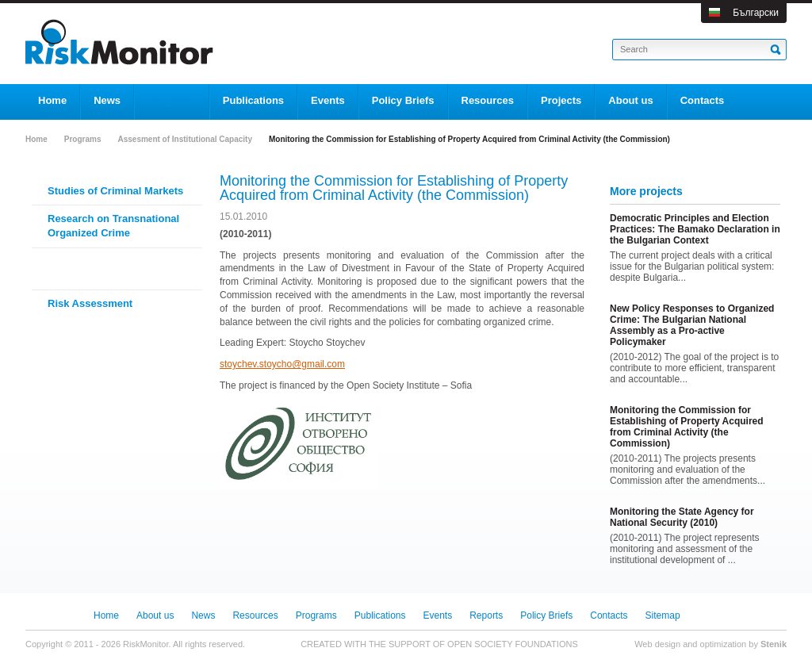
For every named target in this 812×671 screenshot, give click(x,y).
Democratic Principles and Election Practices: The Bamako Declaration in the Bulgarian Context (695, 229)
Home (36, 139)
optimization (724, 644)
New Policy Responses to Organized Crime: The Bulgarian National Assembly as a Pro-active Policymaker (692, 325)
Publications (380, 615)
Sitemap (663, 615)
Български (756, 13)
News (203, 615)
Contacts (609, 615)
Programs (83, 139)
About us (155, 615)
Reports (486, 615)
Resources (255, 615)
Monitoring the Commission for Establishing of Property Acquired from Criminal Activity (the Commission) (687, 427)
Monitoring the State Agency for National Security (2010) (682, 517)
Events (438, 615)
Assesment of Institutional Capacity (184, 139)
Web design (657, 644)
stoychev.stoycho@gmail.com (282, 364)
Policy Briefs (546, 615)
